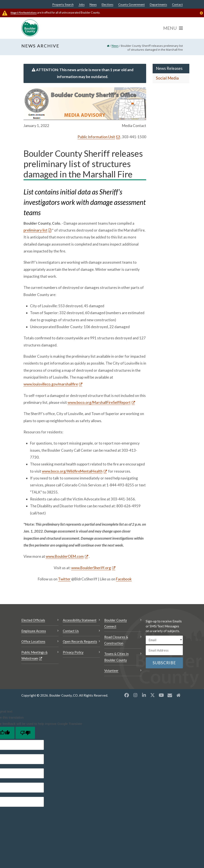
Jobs (82, 5)
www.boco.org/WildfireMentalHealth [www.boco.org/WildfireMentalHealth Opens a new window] (72, 471)
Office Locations (33, 641)
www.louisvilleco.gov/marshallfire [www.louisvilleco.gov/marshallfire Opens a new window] (51, 384)
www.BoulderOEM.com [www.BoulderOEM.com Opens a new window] (65, 556)
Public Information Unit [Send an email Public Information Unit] (96, 137)
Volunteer (111, 671)
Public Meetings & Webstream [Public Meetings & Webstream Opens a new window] (34, 655)
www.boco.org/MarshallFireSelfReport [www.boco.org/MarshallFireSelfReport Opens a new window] (99, 402)
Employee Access (34, 631)
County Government (132, 5)
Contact (177, 5)
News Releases (169, 68)
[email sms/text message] (164, 640)
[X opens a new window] (153, 695)
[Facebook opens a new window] (127, 695)
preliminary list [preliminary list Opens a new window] (36, 230)
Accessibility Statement (80, 620)
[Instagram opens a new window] (135, 695)
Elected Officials (33, 620)
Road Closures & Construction (116, 640)
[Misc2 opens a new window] (179, 695)
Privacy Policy (73, 652)
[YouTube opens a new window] (161, 695)
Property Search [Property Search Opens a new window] (63, 5)
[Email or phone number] (164, 650)
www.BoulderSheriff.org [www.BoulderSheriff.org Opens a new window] (91, 568)
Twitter (64, 579)
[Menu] (173, 28)
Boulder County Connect (116, 623)
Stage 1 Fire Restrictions (24, 13)
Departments (158, 5)
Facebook (124, 579)
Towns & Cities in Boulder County (116, 657)
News (93, 5)
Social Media (167, 78)
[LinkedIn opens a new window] (144, 695)
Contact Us (71, 631)
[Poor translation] (25, 733)
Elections (108, 5)
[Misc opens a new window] (170, 695)
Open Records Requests (80, 641)
